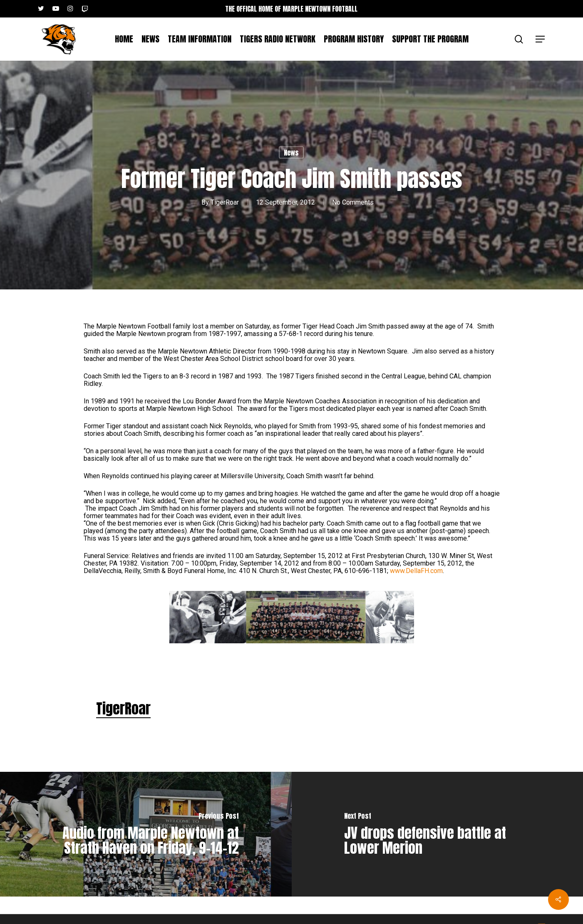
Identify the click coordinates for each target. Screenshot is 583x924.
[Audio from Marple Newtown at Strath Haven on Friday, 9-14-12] (146, 834)
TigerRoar (225, 202)
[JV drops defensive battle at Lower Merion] (438, 834)
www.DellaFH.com (416, 571)
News (291, 153)
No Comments (353, 202)
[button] (541, 39)
